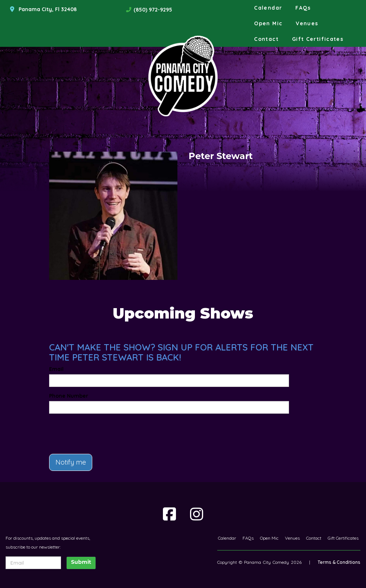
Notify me (71, 462)
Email (56, 369)
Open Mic (268, 23)
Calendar (268, 8)
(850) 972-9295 (153, 10)
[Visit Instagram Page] (197, 514)
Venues (307, 23)
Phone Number (69, 396)
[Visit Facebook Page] (169, 514)
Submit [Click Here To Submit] (81, 563)
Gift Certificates (318, 39)
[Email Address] (33, 563)
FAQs (303, 8)
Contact (266, 39)
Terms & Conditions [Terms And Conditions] (339, 562)
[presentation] (93, 430)
